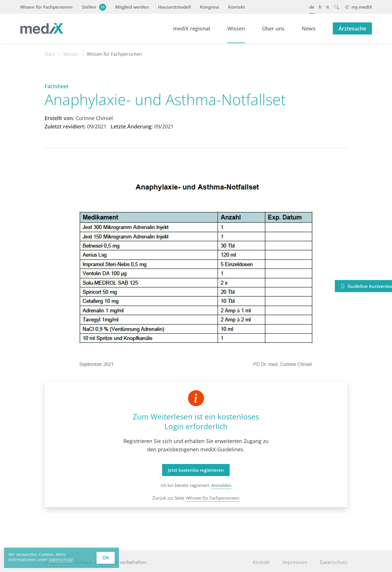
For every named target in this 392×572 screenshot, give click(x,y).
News (309, 28)
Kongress (210, 7)
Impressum (295, 562)
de (312, 7)
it (328, 7)
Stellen (93, 7)
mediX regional (192, 28)
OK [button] (106, 558)
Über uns (273, 28)
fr (320, 7)
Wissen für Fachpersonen (46, 7)
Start (50, 54)
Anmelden (221, 485)
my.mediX (358, 7)
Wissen (236, 28)
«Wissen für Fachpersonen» (212, 498)
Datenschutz (334, 562)
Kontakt (237, 7)
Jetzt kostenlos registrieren (196, 470)
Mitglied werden (132, 7)
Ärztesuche (352, 28)
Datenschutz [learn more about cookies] (61, 560)
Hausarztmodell (174, 7)
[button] (337, 7)
